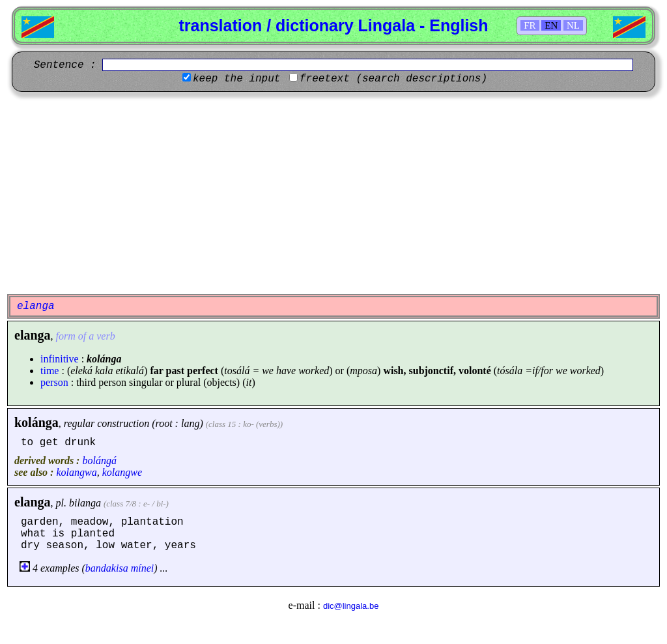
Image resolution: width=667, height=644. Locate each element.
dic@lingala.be (351, 606)
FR (530, 25)
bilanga (85, 503)
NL (573, 25)
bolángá (99, 461)
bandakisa (107, 568)
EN (551, 25)
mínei (143, 568)
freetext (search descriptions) (393, 79)
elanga (33, 502)
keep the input (236, 79)
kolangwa (76, 472)
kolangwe (122, 472)
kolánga (36, 422)
